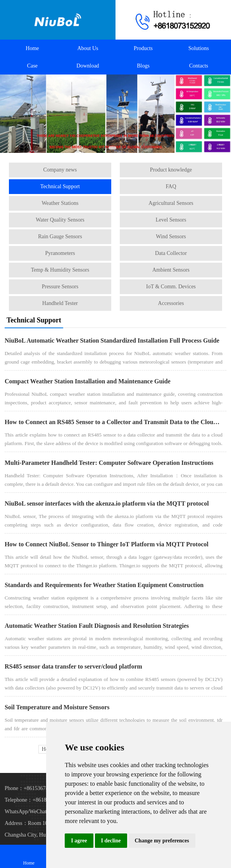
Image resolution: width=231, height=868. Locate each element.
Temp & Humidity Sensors (60, 270)
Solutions (199, 48)
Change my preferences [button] (162, 841)
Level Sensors (171, 220)
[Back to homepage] (58, 20)
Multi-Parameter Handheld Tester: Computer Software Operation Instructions (109, 463)
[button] (104, 148)
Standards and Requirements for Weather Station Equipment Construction (104, 585)
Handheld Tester (60, 303)
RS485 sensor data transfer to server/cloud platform (73, 666)
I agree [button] (79, 841)
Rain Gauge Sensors (60, 236)
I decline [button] (111, 841)
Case (32, 66)
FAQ (171, 186)
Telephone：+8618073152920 (38, 800)
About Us (88, 48)
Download (88, 66)
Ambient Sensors (171, 270)
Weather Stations (60, 203)
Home (32, 48)
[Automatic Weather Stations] (115, 114)
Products (143, 48)
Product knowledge (171, 170)
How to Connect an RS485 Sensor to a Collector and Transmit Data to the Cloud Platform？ (114, 422)
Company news (60, 170)
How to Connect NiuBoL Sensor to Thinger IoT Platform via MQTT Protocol (107, 544)
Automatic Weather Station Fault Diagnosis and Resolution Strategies (97, 626)
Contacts (199, 66)
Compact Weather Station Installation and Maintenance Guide (88, 381)
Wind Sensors (171, 236)
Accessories (171, 303)
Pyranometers (60, 253)
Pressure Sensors (60, 287)
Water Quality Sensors (60, 220)
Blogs (143, 66)
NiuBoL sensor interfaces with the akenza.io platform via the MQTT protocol (107, 503)
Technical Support (60, 186)
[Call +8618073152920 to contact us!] (173, 20)
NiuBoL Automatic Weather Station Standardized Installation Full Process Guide (112, 340)
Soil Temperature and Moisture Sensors (57, 707)
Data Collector (171, 253)
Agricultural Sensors (171, 203)
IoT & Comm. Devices (171, 287)
